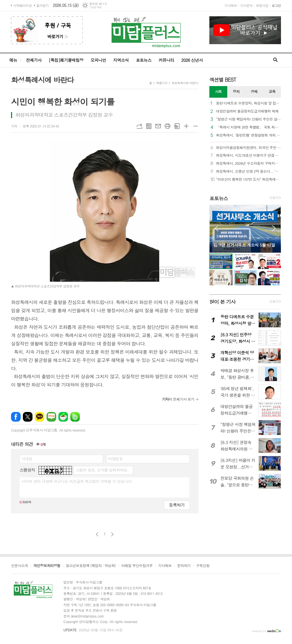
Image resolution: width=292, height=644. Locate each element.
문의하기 (184, 566)
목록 (149, 126)
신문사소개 (19, 566)
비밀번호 (116, 459)
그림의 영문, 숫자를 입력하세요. (102, 470)
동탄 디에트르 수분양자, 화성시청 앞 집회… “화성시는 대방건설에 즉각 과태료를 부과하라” (248, 103)
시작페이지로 (23, 5)
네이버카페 (63, 417)
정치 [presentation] (236, 91)
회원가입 (262, 5)
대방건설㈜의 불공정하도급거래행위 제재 (247, 111)
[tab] (218, 92)
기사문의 (246, 5)
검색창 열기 (275, 60)
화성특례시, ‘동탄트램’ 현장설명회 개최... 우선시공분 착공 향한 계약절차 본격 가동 (248, 135)
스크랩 (177, 126)
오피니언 (98, 60)
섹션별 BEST (223, 80)
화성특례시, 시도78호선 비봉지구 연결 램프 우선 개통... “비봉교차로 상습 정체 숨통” (248, 155)
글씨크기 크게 (186, 126)
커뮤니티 (166, 60)
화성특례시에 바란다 (185, 83)
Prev (216, 228)
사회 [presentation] (218, 91)
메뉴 (13, 60)
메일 (158, 126)
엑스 (28, 417)
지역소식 (121, 60)
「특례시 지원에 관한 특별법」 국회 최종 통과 (248, 127)
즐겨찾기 (43, 5)
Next (274, 228)
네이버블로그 (51, 417)
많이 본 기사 (222, 302)
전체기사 (34, 60)
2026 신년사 (192, 60)
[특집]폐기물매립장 (66, 60)
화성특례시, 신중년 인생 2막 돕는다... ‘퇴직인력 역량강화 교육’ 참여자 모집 (248, 171)
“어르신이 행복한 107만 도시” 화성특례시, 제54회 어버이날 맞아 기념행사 (248, 179)
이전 (97, 534)
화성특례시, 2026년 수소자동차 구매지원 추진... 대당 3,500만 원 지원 (248, 163)
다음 (112, 534)
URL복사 (139, 126)
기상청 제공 (95, 7)
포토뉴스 (144, 60)
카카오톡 (40, 417)
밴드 (75, 417)
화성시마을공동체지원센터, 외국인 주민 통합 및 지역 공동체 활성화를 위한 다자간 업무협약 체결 (248, 148)
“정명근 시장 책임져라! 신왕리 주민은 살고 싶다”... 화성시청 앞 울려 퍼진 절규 (248, 119)
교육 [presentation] (272, 91)
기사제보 (231, 5)
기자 (14, 126)
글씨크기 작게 (196, 126)
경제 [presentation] (254, 91)
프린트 (167, 126)
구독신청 (203, 566)
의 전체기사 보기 (178, 399)
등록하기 (177, 505)
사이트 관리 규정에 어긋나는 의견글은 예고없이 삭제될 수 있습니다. (77, 481)
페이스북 (16, 417)
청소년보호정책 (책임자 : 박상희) (91, 566)
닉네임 (27, 459)
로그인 (276, 5)
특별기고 (162, 83)
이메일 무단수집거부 (137, 566)
